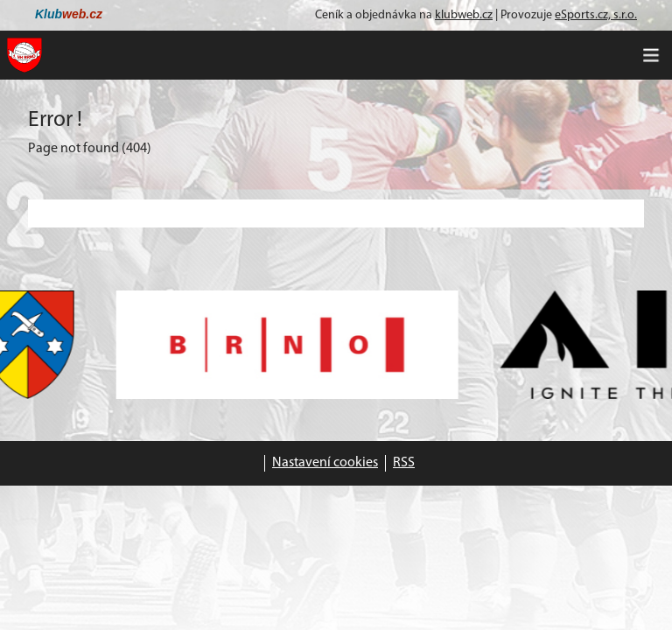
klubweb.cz (464, 15)
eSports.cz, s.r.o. (596, 15)
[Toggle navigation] (651, 55)
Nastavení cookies (325, 463)
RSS (404, 463)
